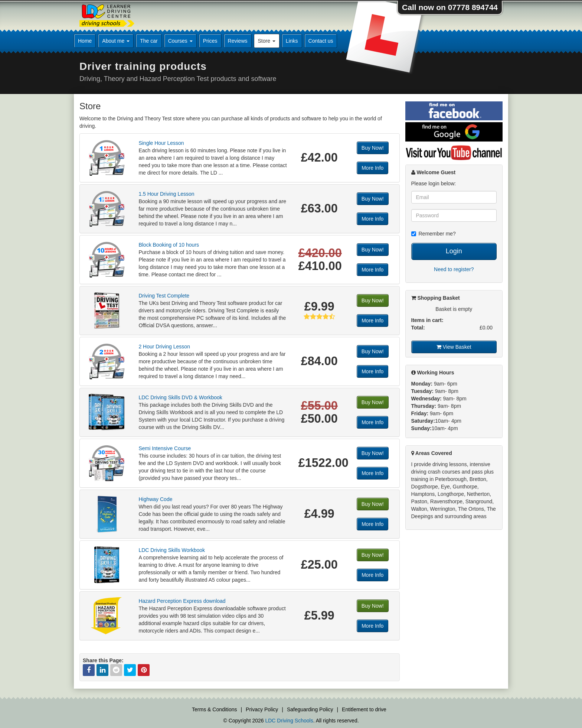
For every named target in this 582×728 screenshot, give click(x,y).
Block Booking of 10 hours (169, 245)
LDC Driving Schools (289, 721)
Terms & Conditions (214, 709)
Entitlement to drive (364, 709)
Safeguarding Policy (310, 709)
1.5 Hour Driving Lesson (166, 194)
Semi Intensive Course (165, 448)
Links (292, 41)
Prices (210, 41)
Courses (180, 41)
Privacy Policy (262, 709)
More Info (372, 168)
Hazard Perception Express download (182, 601)
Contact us (321, 41)
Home (85, 41)
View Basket (454, 347)
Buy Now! (373, 148)
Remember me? (434, 234)
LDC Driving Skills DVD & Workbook (180, 397)
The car (149, 41)
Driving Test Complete (164, 296)
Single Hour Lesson (161, 143)
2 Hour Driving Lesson (164, 347)
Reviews (238, 41)
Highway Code (155, 499)
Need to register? (454, 269)
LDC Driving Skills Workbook (172, 550)
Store (267, 41)
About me (116, 41)
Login (454, 251)
